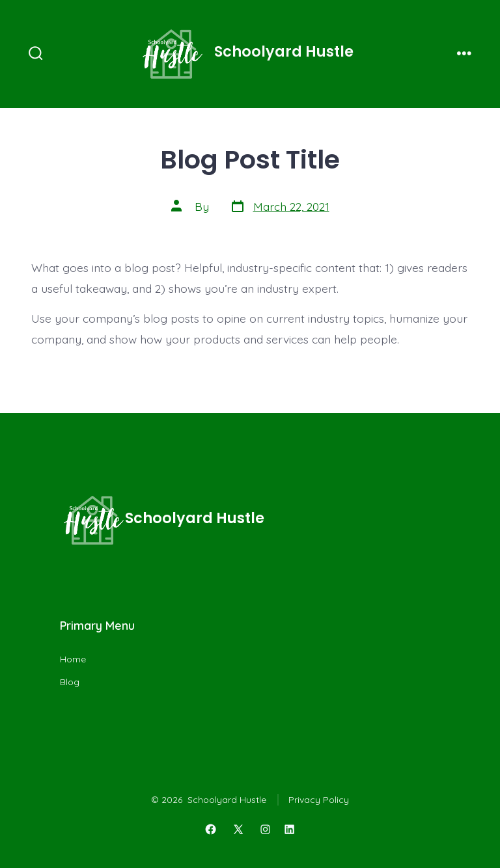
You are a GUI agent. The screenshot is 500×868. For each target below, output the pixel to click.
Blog (70, 682)
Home (73, 659)
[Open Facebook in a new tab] (210, 829)
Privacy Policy (319, 800)
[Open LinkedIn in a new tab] (290, 829)
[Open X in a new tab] (238, 829)
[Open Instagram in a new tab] (266, 829)
